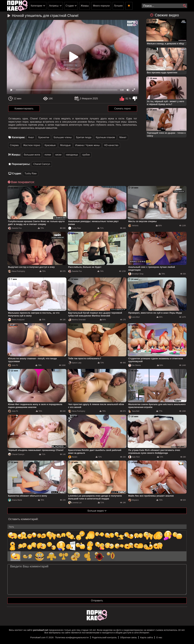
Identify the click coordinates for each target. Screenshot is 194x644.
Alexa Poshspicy (17, 271)
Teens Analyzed (16, 320)
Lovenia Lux (75, 503)
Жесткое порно (32, 145)
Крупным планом (105, 137)
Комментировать (24, 109)
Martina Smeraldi (77, 320)
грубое (86, 155)
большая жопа (32, 155)
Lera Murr (134, 317)
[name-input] (97, 527)
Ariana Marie (15, 500)
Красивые (50, 145)
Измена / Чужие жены (87, 145)
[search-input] (164, 6)
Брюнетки (44, 137)
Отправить (97, 601)
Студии (70, 6)
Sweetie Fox (15, 228)
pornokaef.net (41, 630)
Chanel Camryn (42, 164)
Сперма (14, 145)
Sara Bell (134, 411)
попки (48, 155)
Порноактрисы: (21, 164)
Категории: (19, 137)
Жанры (85, 6)
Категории (36, 6)
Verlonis (133, 226)
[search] (185, 6)
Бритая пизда (84, 137)
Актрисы (54, 6)
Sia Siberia (134, 365)
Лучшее (118, 6)
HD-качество (111, 145)
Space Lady (75, 363)
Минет (123, 137)
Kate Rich (134, 457)
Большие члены (63, 137)
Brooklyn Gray (136, 274)
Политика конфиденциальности (72, 637)
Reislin (73, 457)
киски (58, 155)
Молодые (65, 145)
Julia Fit (13, 365)
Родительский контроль (104, 637)
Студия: (17, 173)
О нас (159, 637)
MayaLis (133, 500)
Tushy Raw (31, 173)
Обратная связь (128, 637)
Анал (31, 137)
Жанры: (16, 155)
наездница (72, 155)
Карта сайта (147, 637)
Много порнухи (101, 6)
